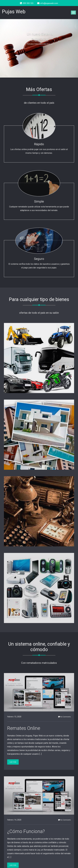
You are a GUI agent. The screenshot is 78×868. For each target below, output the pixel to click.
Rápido (39, 144)
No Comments (64, 717)
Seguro (39, 259)
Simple (39, 201)
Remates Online (24, 728)
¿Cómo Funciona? (26, 831)
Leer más (13, 762)
